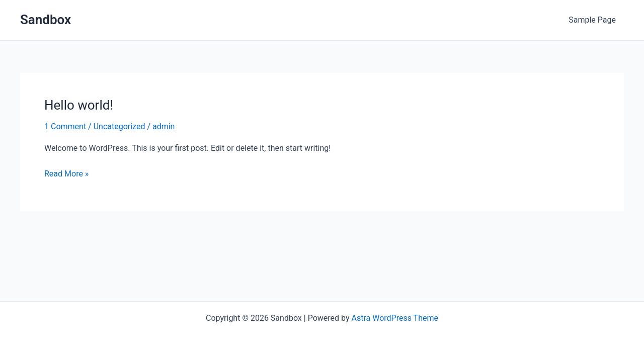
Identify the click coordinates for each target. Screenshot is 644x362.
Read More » (66, 174)
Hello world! (79, 105)
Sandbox (46, 20)
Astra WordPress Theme (394, 318)
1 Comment (65, 126)
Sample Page (592, 20)
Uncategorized (119, 126)
